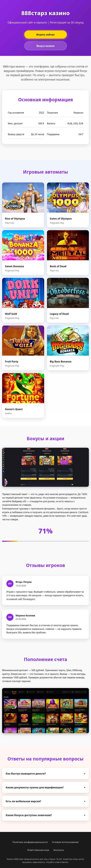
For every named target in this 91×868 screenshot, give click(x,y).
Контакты (59, 850)
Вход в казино (46, 46)
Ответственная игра (38, 850)
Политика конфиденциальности (30, 842)
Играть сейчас (46, 35)
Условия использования (65, 842)
